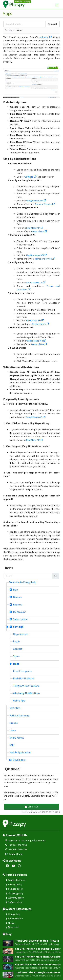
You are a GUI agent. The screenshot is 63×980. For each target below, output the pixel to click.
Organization (21, 634)
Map (14, 590)
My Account (18, 612)
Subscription (19, 619)
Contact (18, 649)
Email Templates (23, 671)
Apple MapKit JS (36, 283)
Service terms (41, 324)
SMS (12, 745)
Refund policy (15, 902)
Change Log (14, 914)
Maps (16, 664)
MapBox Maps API (36, 255)
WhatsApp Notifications (27, 693)
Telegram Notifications (26, 686)
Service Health (15, 918)
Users (13, 730)
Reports (16, 605)
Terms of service (45, 259)
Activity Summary (19, 716)
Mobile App (19, 701)
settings (46, 37)
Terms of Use (39, 231)
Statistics (15, 708)
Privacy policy (15, 884)
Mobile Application (20, 752)
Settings (9, 30)
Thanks (12, 923)
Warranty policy (16, 898)
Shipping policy (16, 893)
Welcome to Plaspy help (23, 582)
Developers (17, 760)
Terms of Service (45, 204)
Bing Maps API (35, 228)
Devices (16, 597)
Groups (14, 723)
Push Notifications (24, 678)
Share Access (17, 738)
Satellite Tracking (23, 2)
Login (16, 641)
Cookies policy (15, 889)
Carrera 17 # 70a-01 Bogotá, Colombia (25, 841)
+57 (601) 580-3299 (16, 845)
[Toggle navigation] (57, 5)
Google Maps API (36, 201)
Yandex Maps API (36, 341)
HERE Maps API (35, 320)
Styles (16, 656)
